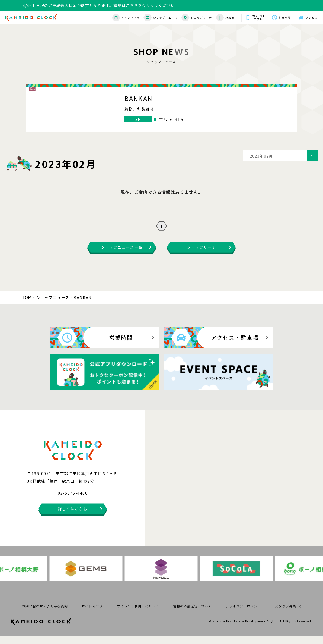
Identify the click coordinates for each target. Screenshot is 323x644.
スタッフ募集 (288, 614)
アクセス (312, 18)
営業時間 (285, 18)
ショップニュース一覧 (121, 255)
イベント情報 (126, 18)
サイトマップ (92, 614)
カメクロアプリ (258, 18)
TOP (27, 305)
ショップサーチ (197, 18)
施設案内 (226, 18)
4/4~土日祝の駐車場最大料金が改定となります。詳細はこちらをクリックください (99, 5)
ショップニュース (160, 18)
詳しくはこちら (73, 517)
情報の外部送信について (192, 614)
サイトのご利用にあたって (138, 614)
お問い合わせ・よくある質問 (45, 614)
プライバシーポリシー (243, 614)
